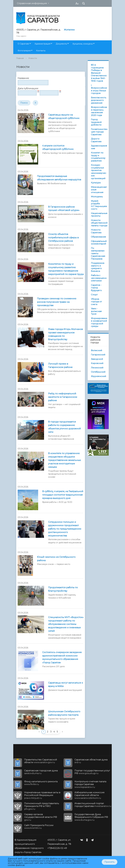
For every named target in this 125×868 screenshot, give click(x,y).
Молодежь (97, 197)
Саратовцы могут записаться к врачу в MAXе (66, 685)
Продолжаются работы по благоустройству (63, 589)
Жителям (69, 30)
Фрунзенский (98, 376)
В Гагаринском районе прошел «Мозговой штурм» (64, 209)
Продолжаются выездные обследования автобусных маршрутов (59, 178)
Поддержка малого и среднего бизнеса (98, 267)
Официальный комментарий (99, 243)
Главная (20, 58)
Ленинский (97, 368)
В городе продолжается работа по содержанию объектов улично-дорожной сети (64, 427)
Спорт (94, 295)
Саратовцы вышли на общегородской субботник (64, 116)
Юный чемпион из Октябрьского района (56, 559)
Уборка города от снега (96, 302)
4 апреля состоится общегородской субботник (58, 147)
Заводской (97, 359)
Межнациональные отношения (99, 190)
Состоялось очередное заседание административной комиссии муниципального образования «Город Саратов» (62, 657)
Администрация (42, 44)
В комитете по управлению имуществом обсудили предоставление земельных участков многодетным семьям (64, 460)
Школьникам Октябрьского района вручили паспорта (64, 713)
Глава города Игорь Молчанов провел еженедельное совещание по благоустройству (65, 334)
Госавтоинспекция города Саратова (99, 132)
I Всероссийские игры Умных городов (99, 89)
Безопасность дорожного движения (99, 100)
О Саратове (23, 44)
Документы (61, 44)
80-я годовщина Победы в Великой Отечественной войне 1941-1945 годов (99, 73)
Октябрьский (98, 372)
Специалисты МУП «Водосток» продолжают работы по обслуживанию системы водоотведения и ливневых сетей (66, 624)
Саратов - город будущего (96, 288)
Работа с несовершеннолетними (99, 278)
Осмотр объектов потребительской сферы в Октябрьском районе (63, 238)
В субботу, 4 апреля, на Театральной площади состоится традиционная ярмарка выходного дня (63, 495)
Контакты (41, 51)
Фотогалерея (24, 51)
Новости (33, 58)
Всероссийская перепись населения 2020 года (99, 111)
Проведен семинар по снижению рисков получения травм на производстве (57, 302)
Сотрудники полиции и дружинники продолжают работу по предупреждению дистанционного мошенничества (65, 529)
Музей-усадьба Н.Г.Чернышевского (99, 205)
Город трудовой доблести (96, 122)
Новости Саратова (96, 231)
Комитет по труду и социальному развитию (98, 157)
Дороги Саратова (96, 140)
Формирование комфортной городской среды (99, 322)
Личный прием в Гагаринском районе (60, 365)
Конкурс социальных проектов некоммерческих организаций (99, 172)
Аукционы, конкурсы (83, 44)
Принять (110, 862)
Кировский (97, 363)
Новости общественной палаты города (99, 223)
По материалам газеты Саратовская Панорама (98, 253)
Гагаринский (98, 355)
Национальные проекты (99, 215)
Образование (98, 237)
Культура (96, 183)
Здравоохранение (99, 147)
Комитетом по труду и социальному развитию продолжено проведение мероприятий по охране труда (66, 269)
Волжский (96, 350)
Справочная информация (32, 3)
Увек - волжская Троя (96, 311)
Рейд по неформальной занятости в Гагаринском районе (63, 397)
